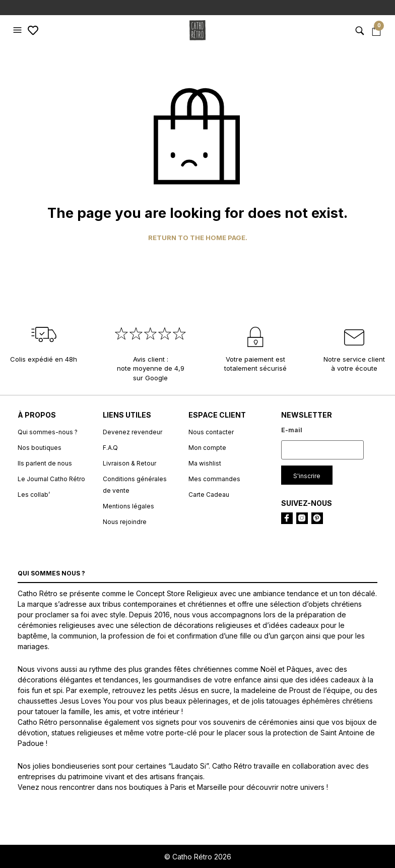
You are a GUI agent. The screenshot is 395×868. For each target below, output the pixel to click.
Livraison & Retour (129, 463)
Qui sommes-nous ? (48, 432)
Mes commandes (214, 479)
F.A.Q (110, 448)
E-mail (292, 430)
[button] (19, 30)
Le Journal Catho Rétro (51, 479)
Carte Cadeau (209, 495)
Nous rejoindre (125, 522)
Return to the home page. (198, 238)
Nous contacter (211, 432)
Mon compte (207, 448)
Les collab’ (34, 495)
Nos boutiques (40, 448)
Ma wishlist (205, 463)
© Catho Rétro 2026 (198, 857)
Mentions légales (128, 506)
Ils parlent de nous (45, 463)
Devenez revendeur (133, 432)
